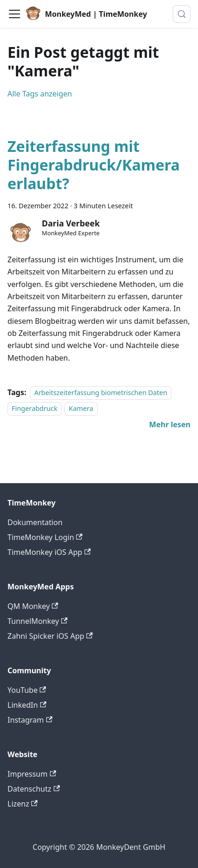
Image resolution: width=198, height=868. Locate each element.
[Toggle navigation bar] (14, 14)
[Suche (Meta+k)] (182, 14)
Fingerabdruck (35, 409)
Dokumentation (35, 522)
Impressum (32, 774)
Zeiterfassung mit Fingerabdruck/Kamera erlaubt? (94, 165)
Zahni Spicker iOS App (50, 636)
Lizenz (23, 804)
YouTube (27, 690)
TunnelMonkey (38, 621)
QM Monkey (33, 606)
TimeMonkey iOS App (49, 552)
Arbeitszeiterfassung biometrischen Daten (101, 393)
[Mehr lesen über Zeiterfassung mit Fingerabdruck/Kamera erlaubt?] (170, 424)
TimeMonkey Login (45, 537)
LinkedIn (27, 705)
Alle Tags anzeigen (40, 94)
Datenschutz (34, 789)
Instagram (30, 720)
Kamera (81, 409)
